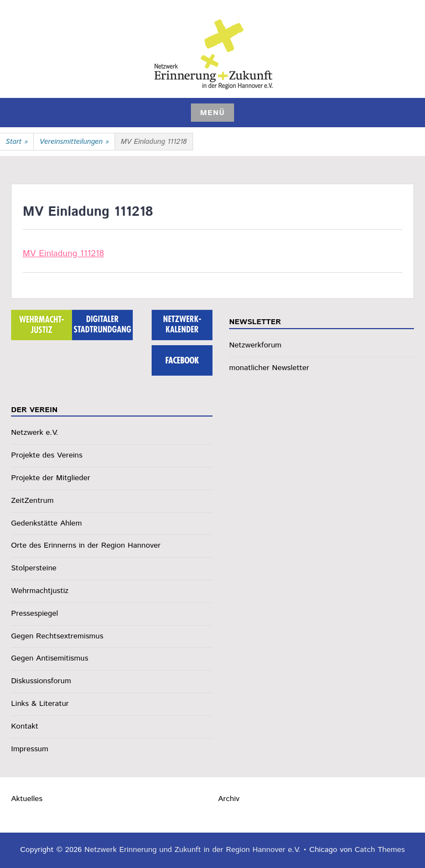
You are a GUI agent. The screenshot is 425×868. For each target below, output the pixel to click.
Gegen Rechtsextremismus (57, 636)
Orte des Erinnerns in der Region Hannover (86, 545)
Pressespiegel (35, 614)
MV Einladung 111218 (63, 254)
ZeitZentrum (32, 501)
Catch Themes (380, 850)
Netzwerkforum (255, 345)
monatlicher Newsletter (269, 368)
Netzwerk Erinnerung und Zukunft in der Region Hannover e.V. (193, 850)
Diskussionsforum (41, 681)
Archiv (229, 799)
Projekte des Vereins (47, 455)
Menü (212, 113)
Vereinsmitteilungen (74, 142)
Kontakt (25, 726)
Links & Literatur (40, 704)
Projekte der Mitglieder (51, 478)
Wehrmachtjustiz (40, 591)
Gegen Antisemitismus (50, 658)
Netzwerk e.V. (35, 433)
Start (17, 142)
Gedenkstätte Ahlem (46, 523)
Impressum (30, 749)
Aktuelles (27, 799)
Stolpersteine (34, 568)
